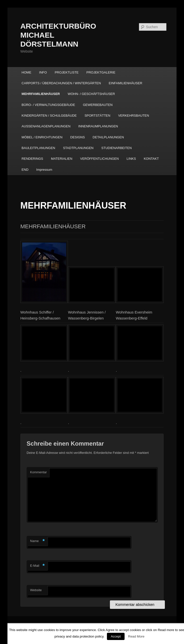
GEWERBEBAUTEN (98, 105)
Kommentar (38, 472)
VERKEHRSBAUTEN (134, 116)
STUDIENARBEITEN (117, 148)
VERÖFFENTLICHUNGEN (99, 159)
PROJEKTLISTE (67, 72)
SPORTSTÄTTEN (97, 116)
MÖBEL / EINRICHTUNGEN (42, 137)
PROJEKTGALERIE (101, 72)
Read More (136, 636)
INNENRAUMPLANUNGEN (98, 126)
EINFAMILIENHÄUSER (125, 83)
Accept (116, 636)
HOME (26, 72)
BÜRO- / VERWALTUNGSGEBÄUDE (48, 105)
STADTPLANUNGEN (78, 148)
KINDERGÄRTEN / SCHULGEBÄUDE (49, 116)
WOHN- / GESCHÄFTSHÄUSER (91, 94)
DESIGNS (78, 137)
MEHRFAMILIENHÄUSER (41, 94)
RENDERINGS (32, 159)
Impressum (44, 170)
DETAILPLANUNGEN (108, 137)
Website (36, 590)
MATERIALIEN (62, 159)
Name (37, 541)
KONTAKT (151, 159)
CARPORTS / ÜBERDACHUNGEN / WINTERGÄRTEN (61, 83)
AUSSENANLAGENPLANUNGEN (46, 126)
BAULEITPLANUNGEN (38, 148)
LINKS (131, 159)
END (25, 170)
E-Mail (37, 566)
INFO (43, 72)
